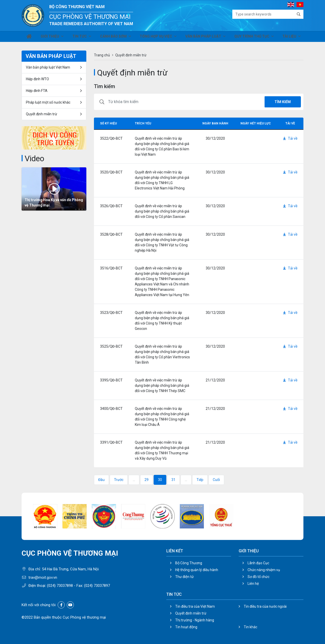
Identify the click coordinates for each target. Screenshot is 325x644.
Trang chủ (102, 55)
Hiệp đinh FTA (37, 91)
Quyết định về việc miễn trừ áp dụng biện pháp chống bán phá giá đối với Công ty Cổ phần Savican (162, 211)
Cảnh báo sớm (114, 38)
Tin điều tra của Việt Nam (195, 606)
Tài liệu (288, 38)
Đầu (101, 480)
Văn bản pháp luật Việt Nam (48, 67)
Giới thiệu (51, 38)
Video (34, 158)
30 (160, 480)
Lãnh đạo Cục (258, 563)
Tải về (290, 138)
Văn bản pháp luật (203, 38)
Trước (119, 480)
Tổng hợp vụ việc (156, 38)
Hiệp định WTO (37, 79)
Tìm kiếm (283, 102)
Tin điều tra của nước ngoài (265, 606)
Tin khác (250, 627)
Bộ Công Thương (189, 563)
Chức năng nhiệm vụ (264, 570)
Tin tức (80, 38)
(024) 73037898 (60, 586)
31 (173, 480)
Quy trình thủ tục (251, 38)
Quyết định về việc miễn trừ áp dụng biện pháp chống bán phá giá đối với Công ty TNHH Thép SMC (162, 385)
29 (147, 480)
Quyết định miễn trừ (42, 114)
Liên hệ (253, 584)
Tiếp (200, 480)
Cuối (216, 480)
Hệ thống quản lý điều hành (197, 570)
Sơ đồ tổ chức (258, 577)
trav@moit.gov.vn (43, 577)
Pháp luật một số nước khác (48, 102)
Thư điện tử (184, 577)
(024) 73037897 (97, 586)
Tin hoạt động (186, 627)
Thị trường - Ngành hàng (195, 620)
